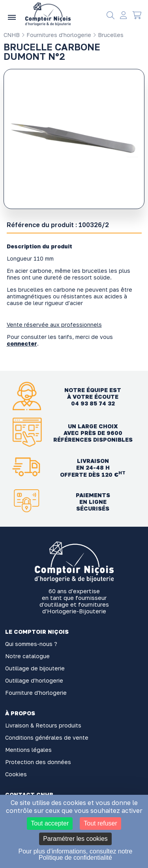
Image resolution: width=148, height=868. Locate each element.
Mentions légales (28, 750)
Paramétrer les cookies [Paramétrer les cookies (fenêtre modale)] (75, 839)
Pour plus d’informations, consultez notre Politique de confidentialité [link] (75, 854)
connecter (22, 343)
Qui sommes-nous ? (31, 644)
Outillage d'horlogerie (34, 680)
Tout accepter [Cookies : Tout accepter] (50, 823)
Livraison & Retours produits (43, 725)
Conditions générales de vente (47, 738)
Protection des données (38, 762)
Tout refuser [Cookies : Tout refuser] (100, 823)
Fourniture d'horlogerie (36, 693)
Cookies (16, 774)
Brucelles (108, 35)
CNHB (12, 35)
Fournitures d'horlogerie (56, 35)
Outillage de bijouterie (35, 668)
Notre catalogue (27, 656)
